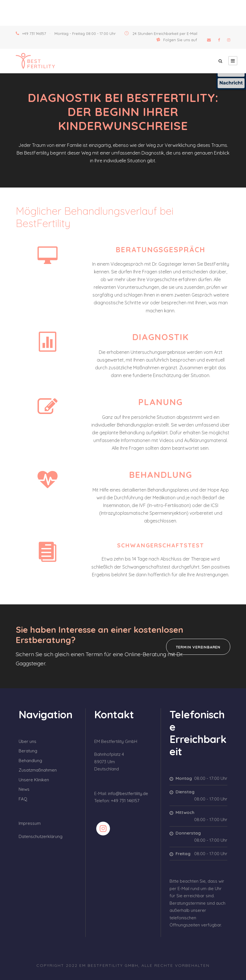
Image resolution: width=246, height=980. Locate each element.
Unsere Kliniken (34, 780)
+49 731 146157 (34, 33)
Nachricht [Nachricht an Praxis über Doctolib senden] (231, 83)
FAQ (23, 799)
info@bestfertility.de (128, 793)
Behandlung (30, 761)
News (24, 789)
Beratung (28, 751)
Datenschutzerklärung (41, 836)
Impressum (30, 823)
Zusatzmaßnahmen (38, 770)
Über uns (27, 741)
